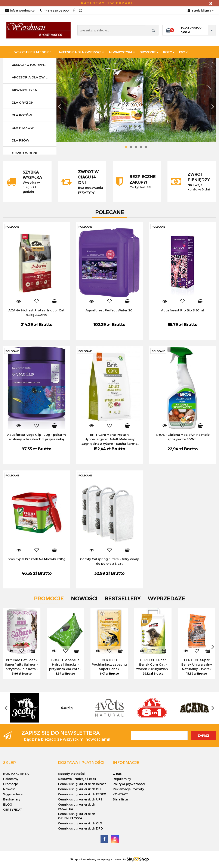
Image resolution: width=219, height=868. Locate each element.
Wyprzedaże (13, 794)
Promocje (11, 784)
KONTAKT (120, 794)
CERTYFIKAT (13, 810)
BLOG (8, 804)
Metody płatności (71, 774)
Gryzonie (149, 52)
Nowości (10, 789)
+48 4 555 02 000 (54, 10)
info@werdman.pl (20, 10)
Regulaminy (122, 779)
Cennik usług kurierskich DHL (80, 789)
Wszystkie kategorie (30, 52)
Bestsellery (12, 799)
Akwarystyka (122, 52)
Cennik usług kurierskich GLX (80, 823)
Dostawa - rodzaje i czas (77, 779)
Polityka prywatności (129, 784)
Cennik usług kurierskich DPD (80, 828)
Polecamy (11, 779)
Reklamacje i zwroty (128, 789)
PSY (183, 52)
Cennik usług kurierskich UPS (80, 799)
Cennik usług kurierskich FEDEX (82, 794)
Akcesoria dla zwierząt (81, 52)
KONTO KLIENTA (16, 774)
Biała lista (120, 799)
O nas (117, 774)
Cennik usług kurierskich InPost (82, 784)
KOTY (169, 52)
